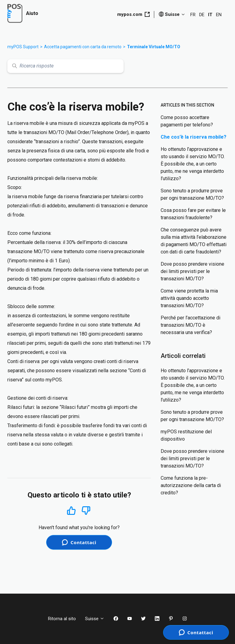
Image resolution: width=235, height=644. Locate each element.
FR (193, 15)
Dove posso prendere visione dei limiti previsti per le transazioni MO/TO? (192, 271)
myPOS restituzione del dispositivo (186, 435)
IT (210, 15)
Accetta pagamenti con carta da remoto (83, 47)
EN (219, 15)
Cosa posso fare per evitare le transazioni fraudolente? (193, 214)
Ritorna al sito (62, 619)
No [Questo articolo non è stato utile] (86, 511)
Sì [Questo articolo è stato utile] (71, 510)
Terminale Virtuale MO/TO (154, 47)
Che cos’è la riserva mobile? (194, 137)
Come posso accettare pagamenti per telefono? (187, 121)
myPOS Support (23, 47)
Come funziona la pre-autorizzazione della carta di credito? (191, 485)
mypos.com (133, 14)
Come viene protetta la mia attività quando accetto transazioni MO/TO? (189, 298)
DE (202, 15)
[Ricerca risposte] (65, 66)
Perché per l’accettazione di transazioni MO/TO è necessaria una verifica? (190, 325)
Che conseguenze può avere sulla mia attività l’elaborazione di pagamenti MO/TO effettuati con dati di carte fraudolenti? (194, 241)
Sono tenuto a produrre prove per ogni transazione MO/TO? (192, 194)
